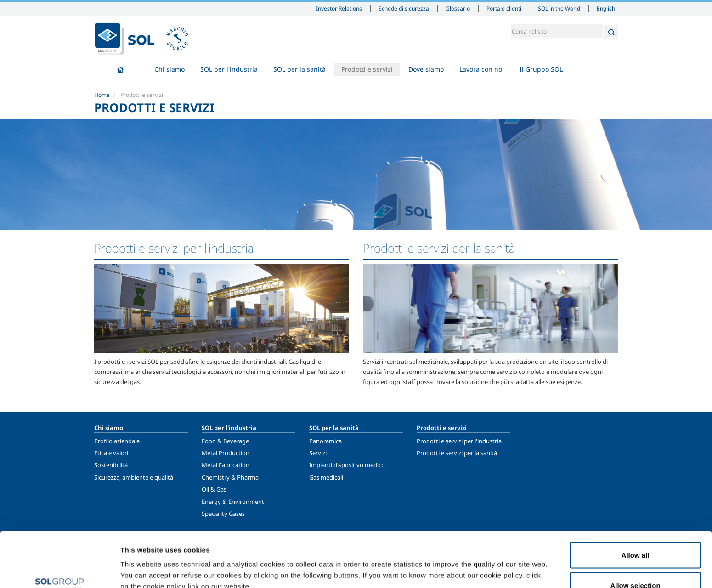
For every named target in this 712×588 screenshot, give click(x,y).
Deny (636, 563)
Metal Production (226, 453)
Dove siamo (426, 69)
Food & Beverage (225, 441)
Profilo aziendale (117, 441)
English (606, 8)
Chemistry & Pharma (230, 477)
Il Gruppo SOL (541, 69)
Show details (477, 564)
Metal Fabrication (226, 465)
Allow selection (635, 534)
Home (120, 69)
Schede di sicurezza (404, 8)
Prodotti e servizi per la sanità (457, 453)
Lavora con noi (482, 69)
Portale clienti (504, 8)
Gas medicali (326, 477)
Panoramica (325, 441)
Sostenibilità (111, 465)
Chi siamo (170, 69)
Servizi (318, 453)
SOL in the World (559, 8)
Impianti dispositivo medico (347, 465)
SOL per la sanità (299, 69)
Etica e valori (111, 453)
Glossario (458, 8)
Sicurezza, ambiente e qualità (134, 477)
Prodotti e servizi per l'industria (459, 441)
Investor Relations (339, 8)
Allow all (636, 503)
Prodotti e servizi (367, 69)
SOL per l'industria (229, 69)
